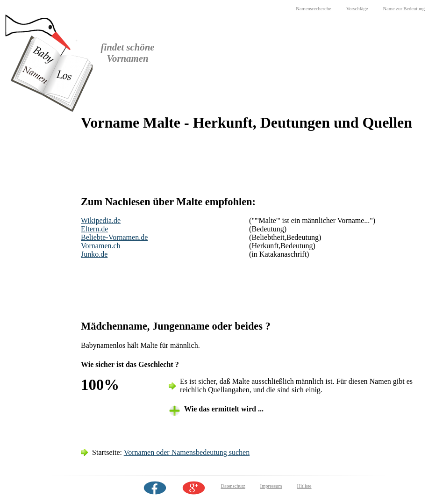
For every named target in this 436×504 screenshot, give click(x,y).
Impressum (271, 486)
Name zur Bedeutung (404, 9)
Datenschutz (233, 486)
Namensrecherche (314, 9)
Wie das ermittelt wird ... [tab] (224, 409)
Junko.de (94, 254)
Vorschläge (357, 9)
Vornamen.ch (101, 246)
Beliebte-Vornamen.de (114, 237)
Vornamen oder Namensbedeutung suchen (187, 452)
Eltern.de (94, 229)
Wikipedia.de (101, 220)
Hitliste (304, 486)
